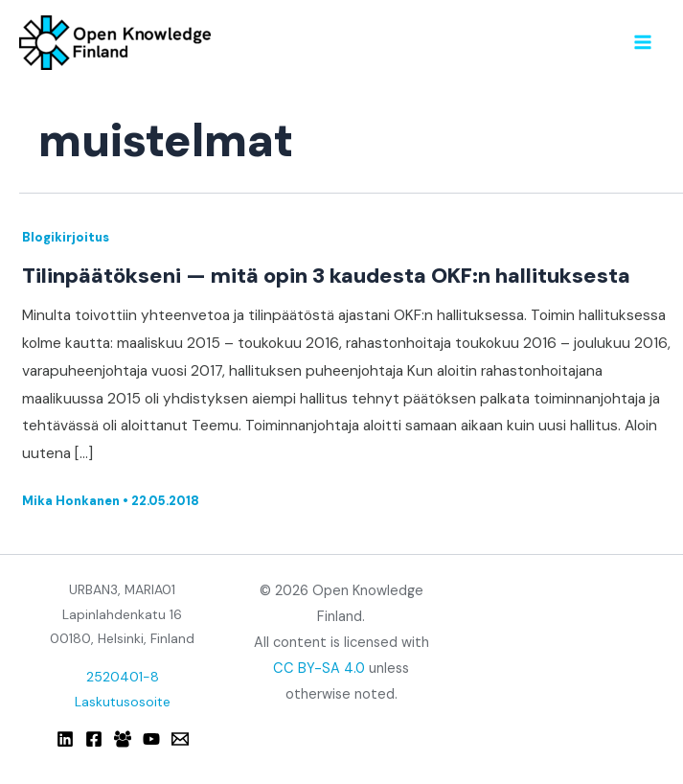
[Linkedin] (65, 739)
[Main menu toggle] (643, 42)
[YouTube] (151, 739)
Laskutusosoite (123, 702)
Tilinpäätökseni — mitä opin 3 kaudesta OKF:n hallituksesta (326, 276)
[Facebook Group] (123, 739)
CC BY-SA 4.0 (319, 669)
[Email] (180, 739)
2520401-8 (123, 677)
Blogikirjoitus (66, 237)
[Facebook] (94, 739)
